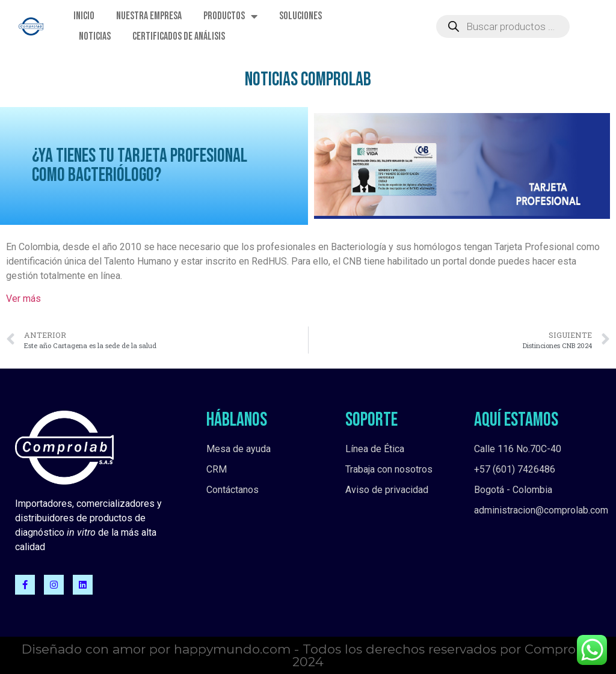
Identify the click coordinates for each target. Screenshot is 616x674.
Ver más (23, 299)
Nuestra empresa (149, 16)
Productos (230, 16)
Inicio (84, 16)
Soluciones (300, 16)
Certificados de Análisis (179, 36)
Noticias (95, 36)
